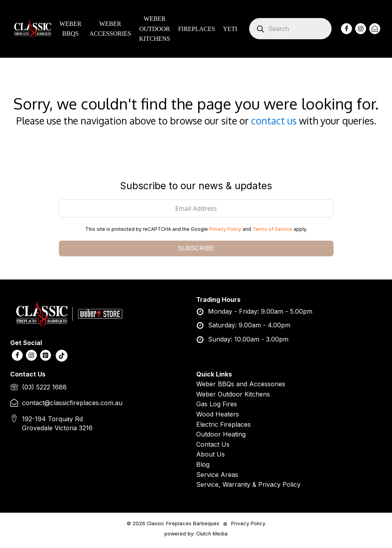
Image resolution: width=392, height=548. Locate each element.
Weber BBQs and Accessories (241, 384)
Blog (203, 464)
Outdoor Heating (221, 434)
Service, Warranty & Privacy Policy (248, 484)
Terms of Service (272, 229)
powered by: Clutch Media (196, 534)
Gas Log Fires (217, 404)
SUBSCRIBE (196, 248)
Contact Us (213, 444)
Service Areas (217, 475)
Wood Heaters (218, 414)
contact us (274, 121)
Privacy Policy (225, 229)
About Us (211, 454)
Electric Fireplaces (223, 424)
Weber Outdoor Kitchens (233, 394)
